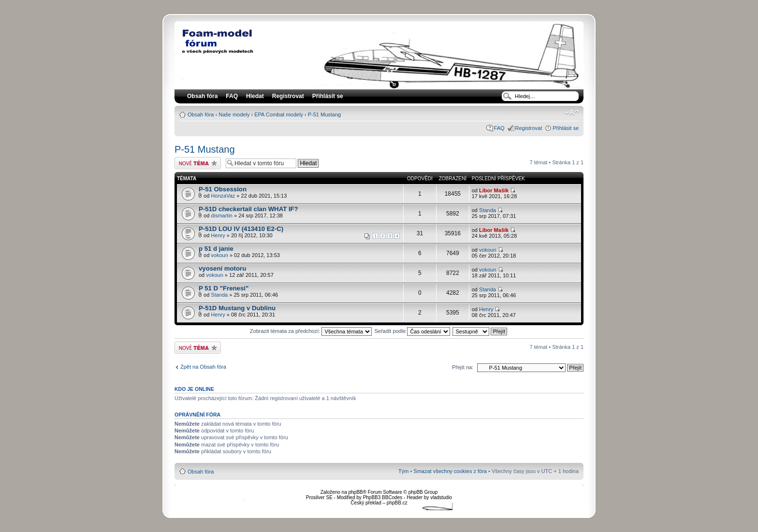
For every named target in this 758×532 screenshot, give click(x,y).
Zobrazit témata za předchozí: (311, 331)
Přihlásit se (566, 128)
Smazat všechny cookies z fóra (450, 471)
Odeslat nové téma (198, 163)
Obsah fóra (201, 115)
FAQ (499, 128)
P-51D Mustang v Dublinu (237, 308)
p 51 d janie (216, 249)
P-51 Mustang (324, 115)
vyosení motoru (222, 268)
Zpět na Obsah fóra (203, 367)
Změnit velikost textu (572, 113)
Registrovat (288, 96)
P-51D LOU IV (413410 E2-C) (241, 229)
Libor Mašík (494, 190)
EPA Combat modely (279, 115)
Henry (218, 235)
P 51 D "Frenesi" (224, 288)
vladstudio (441, 497)
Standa (488, 210)
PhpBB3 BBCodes (383, 497)
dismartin (222, 216)
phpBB (355, 492)
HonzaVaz (223, 196)
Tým (403, 471)
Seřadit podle (412, 331)
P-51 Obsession (223, 189)
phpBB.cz (397, 503)
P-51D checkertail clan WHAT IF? (248, 209)
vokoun (219, 255)
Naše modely (234, 115)
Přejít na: (463, 367)
